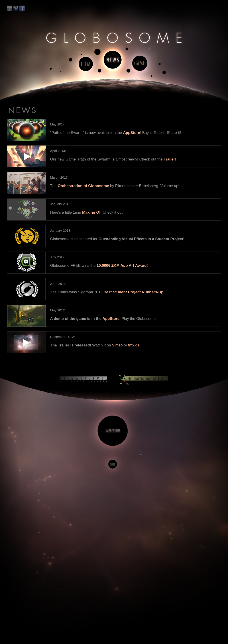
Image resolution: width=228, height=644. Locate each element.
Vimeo (117, 345)
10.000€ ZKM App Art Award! (122, 266)
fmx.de (134, 345)
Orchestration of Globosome (83, 186)
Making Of (91, 212)
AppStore (132, 133)
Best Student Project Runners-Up (133, 292)
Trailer (169, 159)
